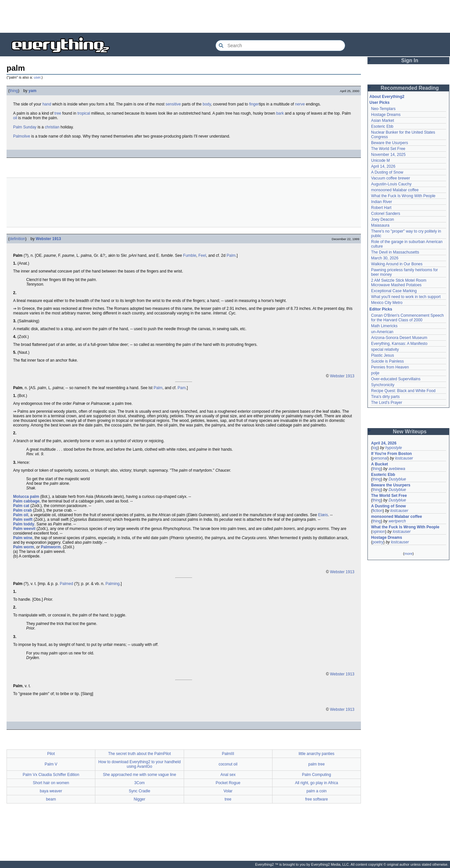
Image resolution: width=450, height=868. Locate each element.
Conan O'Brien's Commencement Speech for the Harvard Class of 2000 (407, 318)
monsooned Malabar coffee (395, 190)
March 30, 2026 (385, 258)
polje (375, 373)
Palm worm (24, 547)
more (408, 554)
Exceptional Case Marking (394, 291)
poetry (378, 542)
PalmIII (228, 754)
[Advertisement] (225, 16)
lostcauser (404, 458)
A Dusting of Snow (387, 172)
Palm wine (23, 538)
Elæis (323, 515)
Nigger (139, 799)
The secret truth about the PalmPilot (139, 754)
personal (380, 458)
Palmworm (51, 547)
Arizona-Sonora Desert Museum (399, 338)
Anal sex (228, 775)
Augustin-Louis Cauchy (391, 184)
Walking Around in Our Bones (397, 264)
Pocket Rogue (228, 783)
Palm (231, 255)
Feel (202, 255)
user (37, 77)
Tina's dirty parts (385, 397)
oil (15, 118)
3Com (140, 783)
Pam (182, 388)
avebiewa (397, 469)
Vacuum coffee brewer (391, 178)
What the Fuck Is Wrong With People (403, 196)
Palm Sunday (25, 127)
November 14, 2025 (388, 155)
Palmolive (22, 136)
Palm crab (22, 510)
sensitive (173, 104)
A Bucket (380, 464)
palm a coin (317, 791)
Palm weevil (24, 529)
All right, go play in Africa (317, 783)
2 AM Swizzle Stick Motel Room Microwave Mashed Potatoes (399, 283)
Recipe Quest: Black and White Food (403, 391)
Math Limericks (384, 326)
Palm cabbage (26, 501)
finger (254, 104)
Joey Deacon (383, 219)
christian (52, 127)
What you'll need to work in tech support (406, 297)
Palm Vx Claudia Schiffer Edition (51, 775)
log (375, 448)
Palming (112, 584)
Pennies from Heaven (390, 367)
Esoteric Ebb (382, 126)
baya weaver (51, 791)
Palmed (67, 584)
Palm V (51, 764)
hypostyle (394, 448)
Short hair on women (51, 783)
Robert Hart (381, 208)
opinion (379, 532)
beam (51, 799)
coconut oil (228, 764)
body (207, 104)
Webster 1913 (48, 239)
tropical (84, 113)
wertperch (397, 521)
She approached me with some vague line (139, 775)
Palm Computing (317, 775)
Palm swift (23, 519)
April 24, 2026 (384, 443)
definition (17, 239)
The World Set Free (388, 149)
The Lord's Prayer (387, 403)
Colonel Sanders (386, 214)
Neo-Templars (383, 109)
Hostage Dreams (386, 115)
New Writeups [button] (410, 432)
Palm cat (21, 506)
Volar (228, 791)
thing (14, 91)
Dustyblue (397, 479)
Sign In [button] (410, 60)
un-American (382, 332)
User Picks (379, 103)
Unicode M (380, 160)
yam (32, 91)
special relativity (385, 349)
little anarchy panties (317, 754)
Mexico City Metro (387, 303)
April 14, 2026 (383, 166)
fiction (377, 511)
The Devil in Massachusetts (395, 252)
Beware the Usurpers (390, 143)
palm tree (316, 764)
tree (58, 113)
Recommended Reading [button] (410, 88)
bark (280, 113)
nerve (300, 104)
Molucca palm (26, 497)
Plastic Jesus (383, 355)
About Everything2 (387, 97)
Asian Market (383, 121)
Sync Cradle (139, 791)
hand (47, 104)
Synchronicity (383, 385)
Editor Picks (381, 309)
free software (317, 799)
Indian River (382, 202)
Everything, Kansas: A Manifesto (399, 344)
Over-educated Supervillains (396, 379)
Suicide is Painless (387, 361)
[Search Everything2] (280, 46)
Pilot (51, 754)
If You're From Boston (391, 454)
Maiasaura (380, 225)
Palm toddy (24, 524)
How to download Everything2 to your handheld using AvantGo (140, 764)
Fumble (190, 255)
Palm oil (21, 515)
